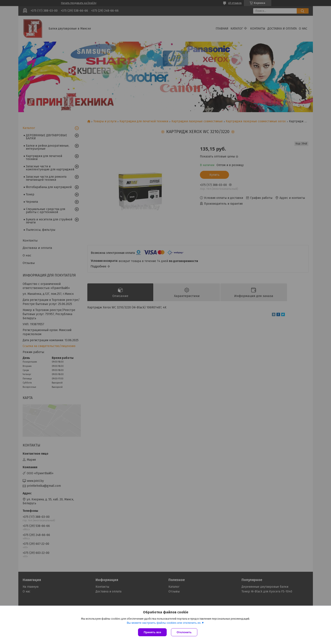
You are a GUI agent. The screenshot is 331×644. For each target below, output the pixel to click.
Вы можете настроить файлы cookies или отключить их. (164, 623)
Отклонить (184, 632)
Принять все (152, 632)
